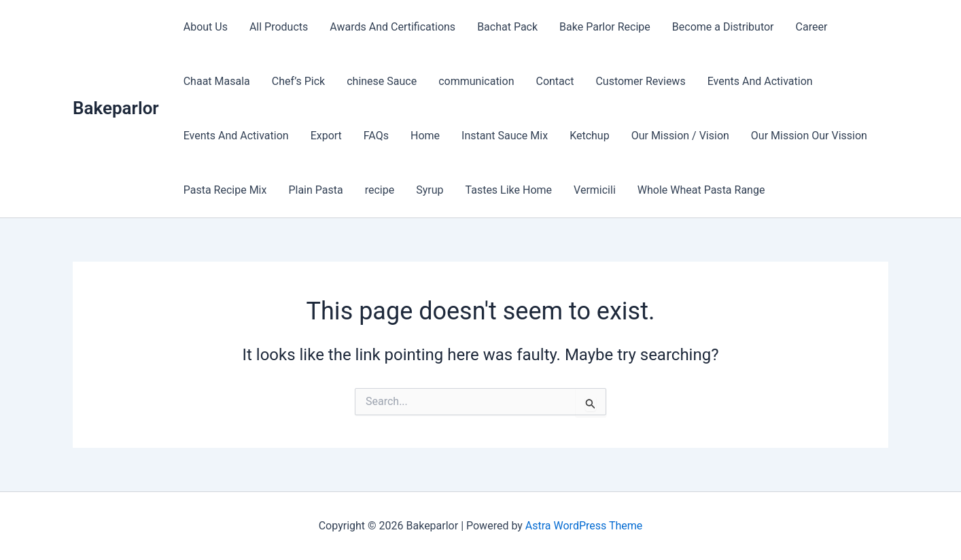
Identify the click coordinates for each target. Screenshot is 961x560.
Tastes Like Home (509, 190)
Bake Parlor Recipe (605, 27)
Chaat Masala (217, 81)
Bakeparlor (116, 108)
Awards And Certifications (392, 27)
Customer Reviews (640, 81)
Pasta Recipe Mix (225, 190)
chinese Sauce (382, 81)
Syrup (430, 190)
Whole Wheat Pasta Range (701, 190)
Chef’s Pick (298, 81)
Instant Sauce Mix (505, 136)
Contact (555, 81)
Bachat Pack (507, 27)
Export (326, 136)
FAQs (376, 136)
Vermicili (595, 190)
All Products (279, 27)
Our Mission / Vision (680, 136)
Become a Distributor (723, 27)
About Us (206, 27)
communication (476, 81)
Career (812, 27)
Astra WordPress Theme (584, 526)
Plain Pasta (315, 190)
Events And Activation (760, 81)
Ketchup (590, 136)
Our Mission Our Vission (809, 136)
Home (425, 136)
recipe (380, 190)
